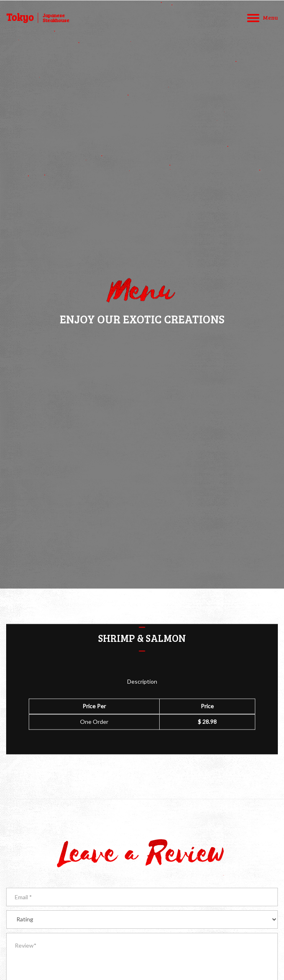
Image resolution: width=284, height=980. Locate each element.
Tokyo (20, 17)
